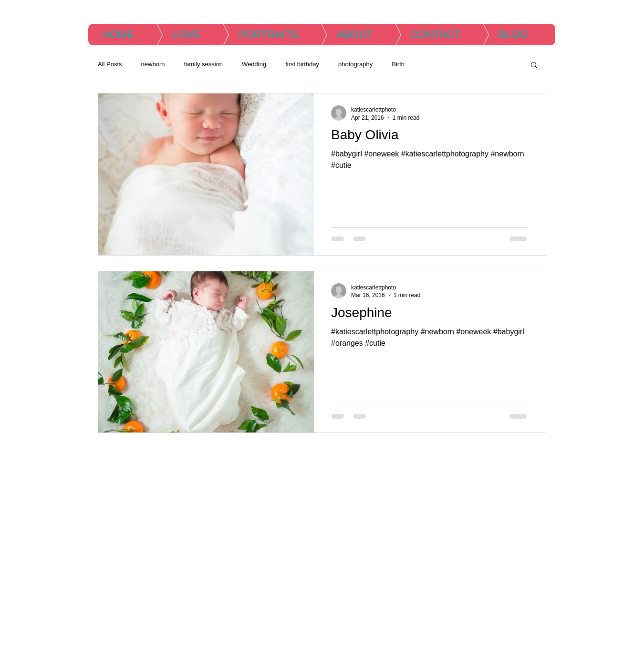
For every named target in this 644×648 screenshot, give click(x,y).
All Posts (110, 64)
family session (203, 64)
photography (355, 64)
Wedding (254, 64)
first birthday (302, 64)
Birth (398, 64)
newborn (153, 64)
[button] (534, 66)
